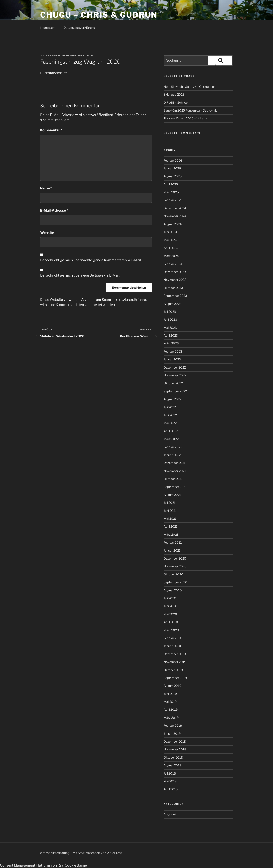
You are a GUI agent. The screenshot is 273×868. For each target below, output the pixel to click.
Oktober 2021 (173, 479)
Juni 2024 (170, 232)
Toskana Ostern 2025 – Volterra (185, 118)
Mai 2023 (170, 328)
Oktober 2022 (173, 383)
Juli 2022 (170, 407)
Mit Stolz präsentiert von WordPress (97, 853)
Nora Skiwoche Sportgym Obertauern (189, 87)
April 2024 (171, 248)
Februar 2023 (173, 351)
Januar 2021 (172, 550)
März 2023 (171, 343)
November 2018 (175, 749)
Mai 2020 (170, 614)
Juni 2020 (170, 606)
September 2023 (175, 296)
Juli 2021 (170, 503)
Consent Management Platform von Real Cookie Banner (44, 865)
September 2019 (175, 678)
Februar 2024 (173, 264)
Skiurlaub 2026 (174, 94)
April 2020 (171, 622)
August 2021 (172, 495)
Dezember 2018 (175, 741)
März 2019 (171, 718)
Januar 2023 (172, 359)
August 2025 (173, 176)
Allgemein (170, 814)
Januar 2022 (172, 455)
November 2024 (175, 216)
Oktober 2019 (173, 670)
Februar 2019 (173, 725)
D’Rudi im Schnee (176, 103)
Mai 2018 (170, 781)
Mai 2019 (170, 702)
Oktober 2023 (173, 288)
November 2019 (175, 662)
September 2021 (175, 487)
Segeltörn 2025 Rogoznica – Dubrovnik (190, 110)
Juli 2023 (170, 312)
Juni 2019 (170, 694)
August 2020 (173, 590)
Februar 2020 (173, 638)
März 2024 (171, 256)
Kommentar (51, 130)
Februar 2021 (173, 542)
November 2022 (175, 375)
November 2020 (175, 566)
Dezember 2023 (175, 272)
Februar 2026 (173, 160)
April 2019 (171, 709)
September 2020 (175, 582)
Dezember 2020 (175, 558)
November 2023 (175, 280)
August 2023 (173, 304)
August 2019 (172, 686)
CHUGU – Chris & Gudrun (99, 15)
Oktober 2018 (173, 757)
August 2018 (172, 765)
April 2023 (171, 335)
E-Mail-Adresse (54, 210)
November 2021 (175, 471)
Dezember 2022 (175, 367)
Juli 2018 (170, 773)
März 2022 (171, 439)
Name (46, 188)
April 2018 (171, 789)
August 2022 (172, 399)
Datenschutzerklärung (79, 28)
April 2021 (171, 526)
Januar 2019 (172, 734)
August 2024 (173, 224)
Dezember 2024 (175, 208)
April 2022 (171, 431)
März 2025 (171, 192)
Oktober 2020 (173, 574)
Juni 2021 (170, 511)
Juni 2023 (170, 319)
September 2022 (175, 391)
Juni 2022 (170, 415)
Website (47, 233)
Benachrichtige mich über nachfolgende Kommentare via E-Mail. (91, 260)
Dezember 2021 (175, 463)
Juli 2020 (170, 598)
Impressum (48, 28)
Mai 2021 (170, 519)
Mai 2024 (170, 240)
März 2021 (171, 534)
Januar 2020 (172, 646)
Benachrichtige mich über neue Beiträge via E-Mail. (80, 275)
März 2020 (171, 630)
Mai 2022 (170, 423)
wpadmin (85, 56)
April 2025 (171, 184)
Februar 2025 (173, 200)
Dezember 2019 (175, 654)
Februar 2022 (173, 447)
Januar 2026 (172, 168)
